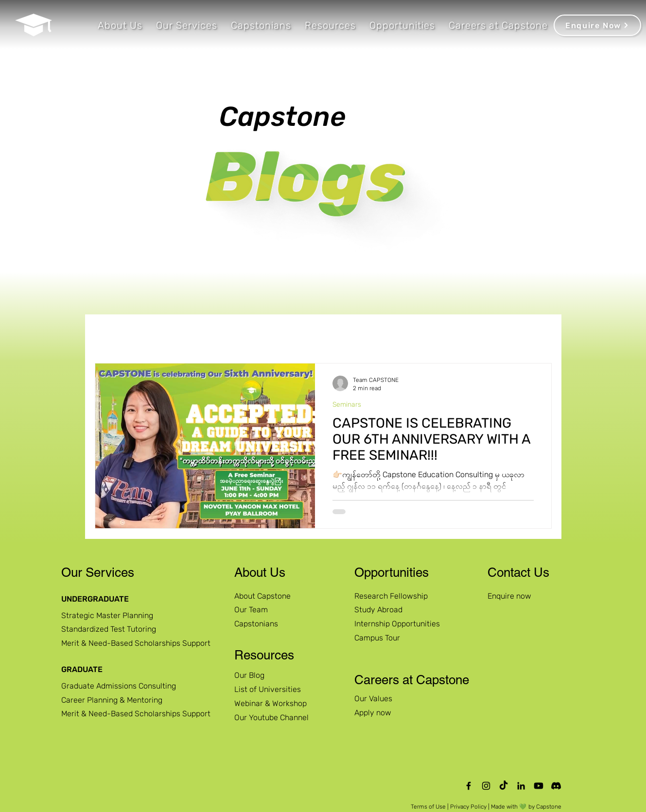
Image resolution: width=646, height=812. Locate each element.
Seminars (347, 405)
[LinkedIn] (521, 786)
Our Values (373, 699)
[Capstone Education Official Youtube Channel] (539, 786)
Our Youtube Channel (271, 717)
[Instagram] (486, 786)
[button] (120, 26)
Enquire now (509, 596)
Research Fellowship (391, 596)
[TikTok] (504, 786)
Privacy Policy (468, 807)
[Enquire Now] (597, 25)
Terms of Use (428, 807)
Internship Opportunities (397, 624)
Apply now (373, 713)
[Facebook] (469, 786)
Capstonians (256, 624)
